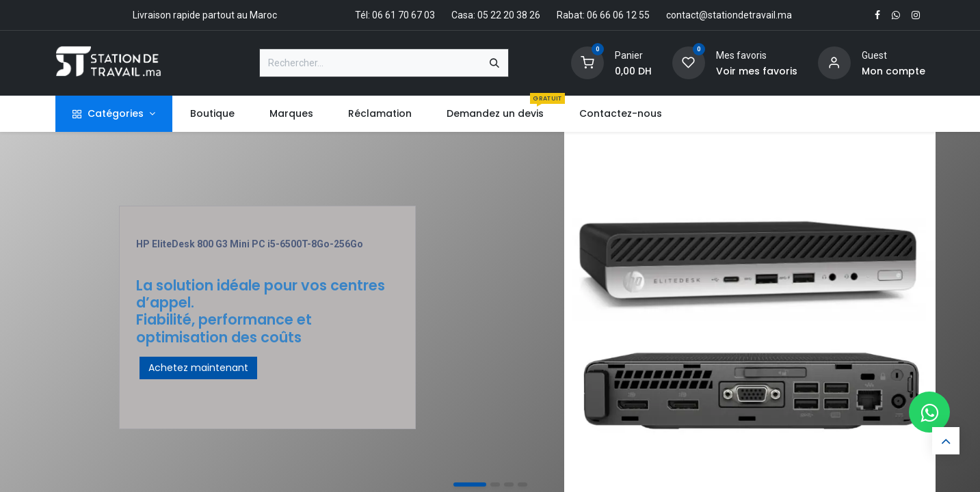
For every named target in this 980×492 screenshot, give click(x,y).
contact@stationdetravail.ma (729, 15)
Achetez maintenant (198, 368)
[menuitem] (212, 114)
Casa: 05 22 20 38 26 (496, 15)
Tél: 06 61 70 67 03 (395, 15)
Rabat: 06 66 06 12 (597, 15)
